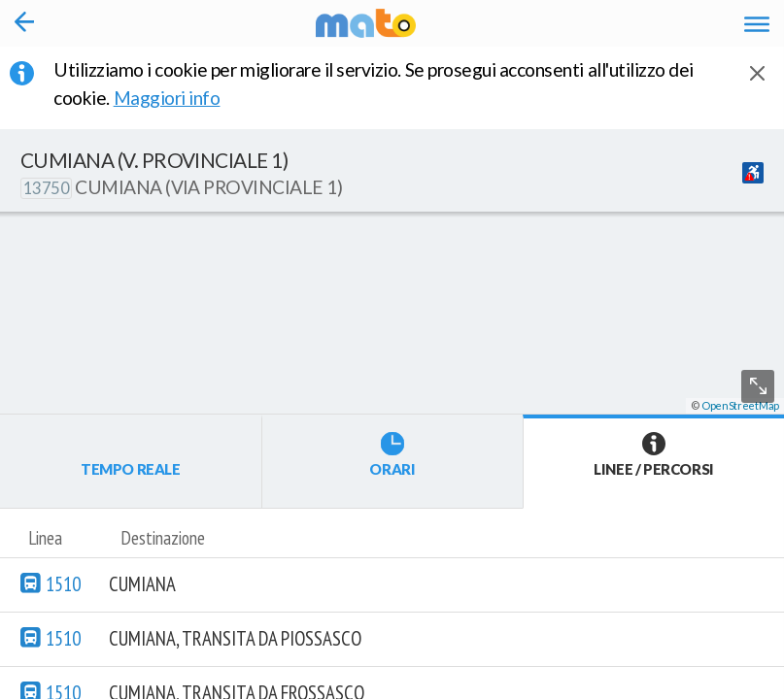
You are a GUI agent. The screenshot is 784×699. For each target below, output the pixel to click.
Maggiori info (180, 98)
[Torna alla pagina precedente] (24, 23)
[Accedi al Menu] (757, 24)
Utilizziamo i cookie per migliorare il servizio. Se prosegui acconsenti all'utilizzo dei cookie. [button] (374, 83)
